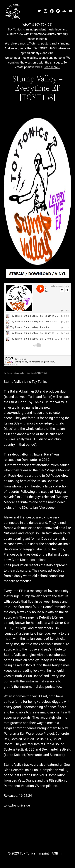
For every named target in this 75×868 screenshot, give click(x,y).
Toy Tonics (8, 373)
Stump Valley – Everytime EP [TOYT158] (31, 373)
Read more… (52, 67)
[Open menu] (30, 11)
